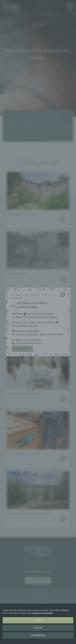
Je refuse (38, 628)
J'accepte (38, 620)
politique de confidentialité (42, 613)
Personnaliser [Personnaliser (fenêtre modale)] (38, 635)
